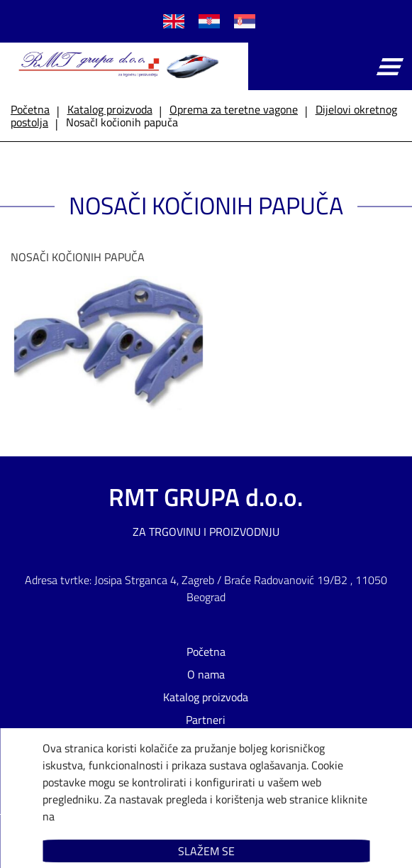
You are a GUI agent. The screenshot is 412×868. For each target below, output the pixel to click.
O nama (206, 674)
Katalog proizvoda (206, 697)
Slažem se (206, 851)
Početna (206, 652)
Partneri (206, 720)
